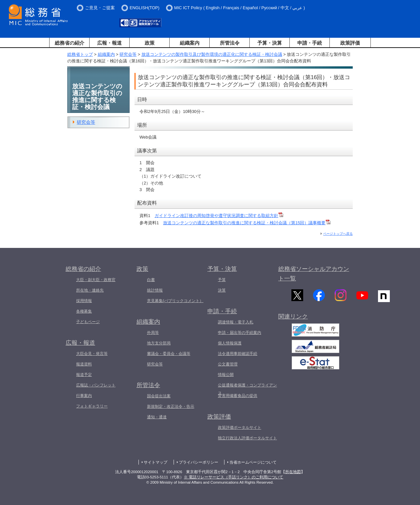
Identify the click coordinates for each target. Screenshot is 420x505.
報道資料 (84, 364)
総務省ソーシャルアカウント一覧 (314, 274)
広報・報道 (109, 43)
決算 (222, 290)
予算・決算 (270, 43)
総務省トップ (80, 54)
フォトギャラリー (92, 406)
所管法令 (230, 43)
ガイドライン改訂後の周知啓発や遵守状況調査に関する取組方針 (219, 216)
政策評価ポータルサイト (240, 428)
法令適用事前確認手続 (238, 354)
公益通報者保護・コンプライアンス (247, 389)
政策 (150, 43)
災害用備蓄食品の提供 (238, 396)
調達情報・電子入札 (236, 322)
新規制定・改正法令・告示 (171, 406)
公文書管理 (228, 364)
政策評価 (350, 43)
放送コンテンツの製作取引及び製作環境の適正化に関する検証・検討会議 (212, 54)
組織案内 (190, 43)
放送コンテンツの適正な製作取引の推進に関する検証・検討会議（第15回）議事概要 (247, 223)
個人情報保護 (230, 343)
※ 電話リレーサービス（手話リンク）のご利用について (233, 477)
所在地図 (293, 472)
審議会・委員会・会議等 (169, 354)
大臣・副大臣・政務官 (96, 280)
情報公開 (226, 375)
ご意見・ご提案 (100, 8)
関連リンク (293, 320)
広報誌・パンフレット (96, 385)
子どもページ (88, 322)
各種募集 (84, 311)
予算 (222, 280)
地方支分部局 (159, 343)
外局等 (153, 333)
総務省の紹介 (70, 43)
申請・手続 (310, 43)
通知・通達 (157, 417)
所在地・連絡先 (90, 290)
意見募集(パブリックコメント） (175, 301)
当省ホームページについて (253, 462)
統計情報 (155, 290)
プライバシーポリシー (199, 462)
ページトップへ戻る (338, 234)
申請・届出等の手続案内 (240, 333)
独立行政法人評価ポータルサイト (247, 438)
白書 (151, 280)
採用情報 (84, 301)
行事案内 (84, 396)
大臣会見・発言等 (92, 354)
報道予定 (84, 375)
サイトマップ (156, 462)
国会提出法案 (159, 396)
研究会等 (128, 54)
